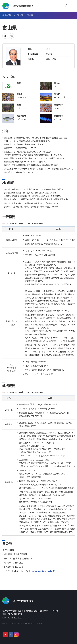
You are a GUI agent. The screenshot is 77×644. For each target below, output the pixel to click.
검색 (67, 6)
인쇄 (12, 36)
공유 (5, 36)
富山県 (30, 15)
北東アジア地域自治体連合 (22, 6)
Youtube (5, 634)
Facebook (11, 634)
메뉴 (73, 6)
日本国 (20, 15)
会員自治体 (7, 15)
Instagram (16, 634)
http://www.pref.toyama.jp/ (41, 571)
